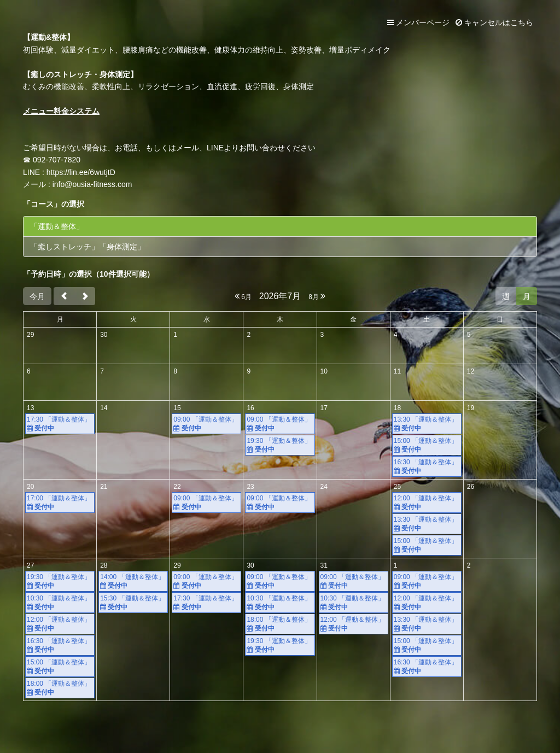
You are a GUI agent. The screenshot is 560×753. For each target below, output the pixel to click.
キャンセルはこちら (494, 22)
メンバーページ (418, 22)
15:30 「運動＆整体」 (133, 603)
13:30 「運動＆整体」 (427, 424)
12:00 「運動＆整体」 (427, 503)
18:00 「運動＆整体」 (60, 688)
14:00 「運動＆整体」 (133, 582)
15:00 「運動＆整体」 (427, 445)
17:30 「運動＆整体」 (60, 424)
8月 (317, 296)
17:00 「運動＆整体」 (60, 503)
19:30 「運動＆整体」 (280, 445)
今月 (37, 296)
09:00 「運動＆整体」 (206, 424)
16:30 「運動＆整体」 (427, 467)
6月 (243, 296)
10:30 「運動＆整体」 (60, 603)
